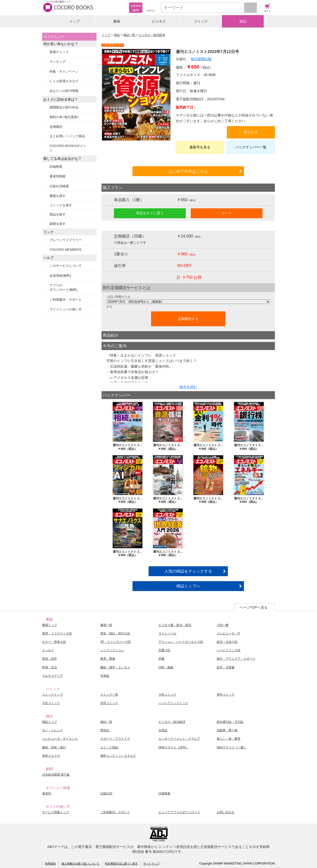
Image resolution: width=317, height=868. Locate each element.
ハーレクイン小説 (229, 650)
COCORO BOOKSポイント (68, 148)
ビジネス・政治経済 (152, 35)
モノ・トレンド (53, 730)
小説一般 (223, 625)
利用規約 (51, 864)
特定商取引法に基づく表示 (121, 864)
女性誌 (163, 730)
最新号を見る (200, 147)
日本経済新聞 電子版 (56, 775)
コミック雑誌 (109, 747)
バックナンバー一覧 (251, 147)
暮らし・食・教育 (229, 739)
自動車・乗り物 (227, 730)
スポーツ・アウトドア (115, 739)
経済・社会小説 (227, 642)
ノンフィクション (112, 650)
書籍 (117, 21)
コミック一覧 (109, 695)
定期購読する (188, 319)
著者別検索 (58, 176)
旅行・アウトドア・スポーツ (236, 659)
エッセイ (48, 650)
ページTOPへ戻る (253, 607)
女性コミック (109, 703)
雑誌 (243, 21)
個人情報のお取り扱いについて (80, 864)
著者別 (47, 793)
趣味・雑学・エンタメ (115, 667)
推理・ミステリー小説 (57, 633)
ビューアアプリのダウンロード (179, 812)
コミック (201, 21)
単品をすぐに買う (150, 213)
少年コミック (167, 695)
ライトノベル (167, 633)
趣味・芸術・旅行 (54, 747)
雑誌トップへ (188, 586)
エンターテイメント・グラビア (179, 739)
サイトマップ (151, 864)
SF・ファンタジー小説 (116, 642)
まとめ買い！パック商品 (67, 136)
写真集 (105, 676)
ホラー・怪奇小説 (54, 642)
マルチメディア (53, 676)
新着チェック (59, 52)
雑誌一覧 (130, 35)
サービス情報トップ (55, 812)
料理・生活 (50, 667)
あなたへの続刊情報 (64, 91)
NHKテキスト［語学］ (173, 747)
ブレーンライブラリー (66, 240)
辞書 (161, 659)
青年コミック (226, 695)
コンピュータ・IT (228, 633)
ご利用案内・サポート (66, 300)
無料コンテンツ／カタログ (118, 756)
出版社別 (106, 793)
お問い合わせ (226, 812)
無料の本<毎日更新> (64, 117)
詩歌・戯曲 (166, 667)
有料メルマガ (51, 756)
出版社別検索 (59, 186)
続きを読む (188, 387)
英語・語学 (50, 659)
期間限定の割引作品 (64, 107)
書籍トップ (50, 625)
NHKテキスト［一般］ (232, 747)
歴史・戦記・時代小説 (115, 633)
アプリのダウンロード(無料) (64, 287)
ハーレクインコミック (173, 703)
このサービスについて (66, 266)
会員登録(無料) (60, 276)
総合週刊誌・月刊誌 (230, 722)
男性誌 (105, 730)
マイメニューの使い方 (66, 309)
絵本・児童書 (226, 667)
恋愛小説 (164, 650)
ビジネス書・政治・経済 (175, 625)
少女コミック (51, 703)
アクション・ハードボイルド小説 (181, 642)
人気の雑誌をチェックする (188, 571)
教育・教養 (108, 659)
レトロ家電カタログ (64, 81)
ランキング (58, 62)
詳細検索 (56, 167)
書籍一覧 (106, 625)
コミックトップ (53, 695)
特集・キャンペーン (64, 71)
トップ (75, 21)
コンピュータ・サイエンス (60, 739)
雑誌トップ (50, 722)
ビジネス (159, 21)
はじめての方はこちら (188, 171)
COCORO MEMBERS (66, 250)
